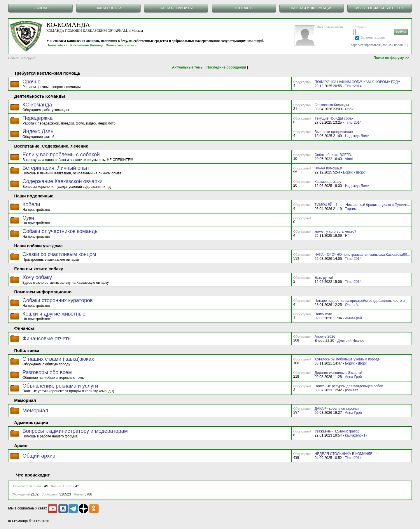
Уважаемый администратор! (338, 431)
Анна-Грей (353, 318)
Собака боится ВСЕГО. (333, 155)
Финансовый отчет (121, 45)
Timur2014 (353, 86)
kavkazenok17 (356, 435)
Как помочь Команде (87, 45)
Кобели (31, 204)
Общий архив (39, 456)
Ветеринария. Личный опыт (56, 168)
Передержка (37, 118)
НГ (347, 236)
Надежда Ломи (357, 136)
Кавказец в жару (328, 182)
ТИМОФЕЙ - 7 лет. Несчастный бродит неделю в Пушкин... (362, 205)
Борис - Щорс (354, 172)
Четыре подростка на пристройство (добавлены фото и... (361, 301)
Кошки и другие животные (54, 314)
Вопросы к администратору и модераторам (75, 431)
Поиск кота (323, 314)
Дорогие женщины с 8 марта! (338, 373)
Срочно (32, 82)
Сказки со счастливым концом (59, 254)
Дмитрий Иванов (351, 341)
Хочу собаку (37, 277)
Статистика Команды (332, 105)
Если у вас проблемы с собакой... (63, 155)
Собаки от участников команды (61, 231)
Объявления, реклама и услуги (60, 386)
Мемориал (35, 411)
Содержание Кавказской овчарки (63, 181)
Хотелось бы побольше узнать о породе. (348, 359)
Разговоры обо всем (47, 372)
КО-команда (37, 105)
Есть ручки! (324, 278)
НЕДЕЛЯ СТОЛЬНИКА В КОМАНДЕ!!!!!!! (347, 454)
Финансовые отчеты (47, 339)
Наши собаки (57, 45)
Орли (349, 109)
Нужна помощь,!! (328, 168)
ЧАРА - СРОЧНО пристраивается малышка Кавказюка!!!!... (362, 255)
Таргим (351, 209)
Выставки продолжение (334, 132)
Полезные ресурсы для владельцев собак (349, 386)
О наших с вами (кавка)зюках (58, 359)
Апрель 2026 (325, 337)
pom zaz (352, 390)
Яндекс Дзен (38, 132)
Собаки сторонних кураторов (58, 300)
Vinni (349, 159)
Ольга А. (352, 305)
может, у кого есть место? (336, 232)
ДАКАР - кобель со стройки (337, 409)
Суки (28, 218)
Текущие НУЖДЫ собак (334, 118)
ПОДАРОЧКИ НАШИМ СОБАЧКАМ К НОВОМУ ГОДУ (357, 82)
